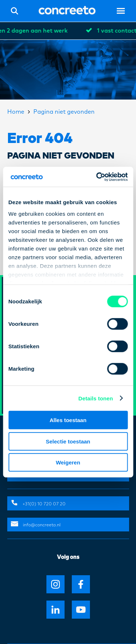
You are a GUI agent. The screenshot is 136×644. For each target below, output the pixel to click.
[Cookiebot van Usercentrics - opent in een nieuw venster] (97, 177)
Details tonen (96, 398)
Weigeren (68, 462)
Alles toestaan (68, 420)
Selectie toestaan (68, 441)
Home (16, 112)
